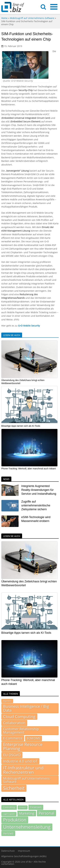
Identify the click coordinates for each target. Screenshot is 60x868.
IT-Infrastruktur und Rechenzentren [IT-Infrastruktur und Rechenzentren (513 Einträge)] (23, 770)
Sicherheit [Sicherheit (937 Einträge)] (14, 788)
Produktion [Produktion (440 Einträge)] (15, 820)
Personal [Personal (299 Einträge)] (46, 813)
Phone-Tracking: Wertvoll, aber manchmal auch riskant (28, 469)
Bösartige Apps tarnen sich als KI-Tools (21, 426)
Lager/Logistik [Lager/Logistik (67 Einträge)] (9, 814)
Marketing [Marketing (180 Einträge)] (27, 813)
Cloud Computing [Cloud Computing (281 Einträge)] (19, 717)
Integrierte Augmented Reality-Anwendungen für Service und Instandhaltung (39, 490)
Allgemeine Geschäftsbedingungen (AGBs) (24, 856)
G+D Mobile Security (29, 326)
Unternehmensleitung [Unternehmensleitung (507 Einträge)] (27, 827)
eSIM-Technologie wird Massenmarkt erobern (36, 519)
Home (4, 18)
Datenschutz (8, 851)
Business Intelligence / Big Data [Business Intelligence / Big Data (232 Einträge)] (26, 708)
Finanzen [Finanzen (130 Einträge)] (36, 807)
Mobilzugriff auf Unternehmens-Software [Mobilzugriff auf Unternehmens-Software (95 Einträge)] (27, 780)
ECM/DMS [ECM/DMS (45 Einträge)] (34, 738)
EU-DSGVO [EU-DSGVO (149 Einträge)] (12, 755)
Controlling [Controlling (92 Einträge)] (9, 807)
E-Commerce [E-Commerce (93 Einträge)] (13, 738)
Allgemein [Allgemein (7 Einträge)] (7, 701)
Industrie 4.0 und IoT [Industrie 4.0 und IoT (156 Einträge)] (20, 761)
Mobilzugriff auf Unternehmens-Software (32, 18)
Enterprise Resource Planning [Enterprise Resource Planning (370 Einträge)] (23, 747)
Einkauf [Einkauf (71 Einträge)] (23, 807)
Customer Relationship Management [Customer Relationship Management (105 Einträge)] (21, 731)
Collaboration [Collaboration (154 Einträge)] (14, 723)
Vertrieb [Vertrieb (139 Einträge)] (8, 833)
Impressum (24, 851)
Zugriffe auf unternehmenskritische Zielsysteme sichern (36, 505)
